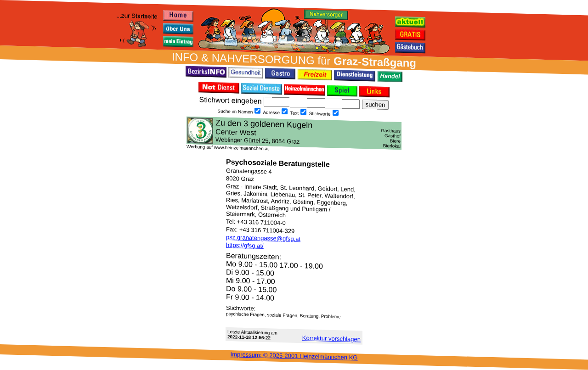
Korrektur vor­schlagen (331, 338)
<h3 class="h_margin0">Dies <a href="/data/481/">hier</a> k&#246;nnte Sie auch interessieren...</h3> (294, 133)
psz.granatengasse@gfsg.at (263, 238)
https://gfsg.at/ (245, 245)
